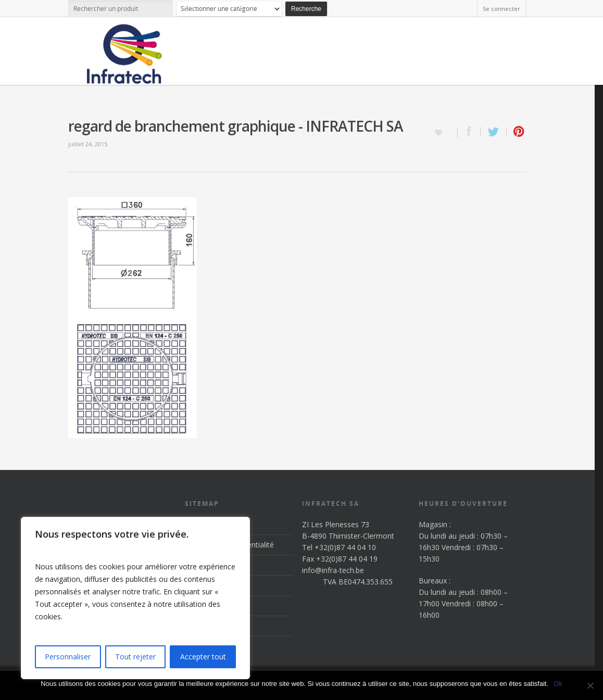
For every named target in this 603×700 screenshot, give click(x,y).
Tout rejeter (135, 657)
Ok (558, 684)
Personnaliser (68, 657)
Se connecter (501, 9)
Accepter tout (203, 657)
